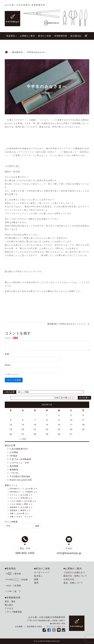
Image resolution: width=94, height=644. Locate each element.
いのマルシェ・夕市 (19, 463)
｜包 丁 (13, 591)
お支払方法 (69, 579)
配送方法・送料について (75, 576)
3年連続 (14, 456)
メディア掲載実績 (13, 612)
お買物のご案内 (27, 36)
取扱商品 (11, 36)
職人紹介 (9, 605)
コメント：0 (84, 324)
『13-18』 (15, 473)
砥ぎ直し (38, 576)
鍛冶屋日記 (76, 36)
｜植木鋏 (13, 574)
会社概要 (19, 627)
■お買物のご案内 (73, 568)
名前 (7, 354)
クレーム (13, 495)
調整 (36, 579)
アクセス (9, 608)
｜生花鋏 (13, 585)
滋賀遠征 (13, 507)
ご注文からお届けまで (74, 572)
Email (8, 365)
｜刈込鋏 (16, 580)
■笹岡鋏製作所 (13, 598)
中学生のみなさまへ (68, 324)
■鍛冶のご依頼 (42, 568)
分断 (12, 513)
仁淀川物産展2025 (19, 449)
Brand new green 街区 (21, 480)
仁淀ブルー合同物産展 (20, 459)
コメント (11, 338)
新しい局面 (24, 392)
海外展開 (14, 466)
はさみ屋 (29, 489)
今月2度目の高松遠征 (20, 476)
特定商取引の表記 (35, 627)
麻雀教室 (14, 470)
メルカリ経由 (15, 501)
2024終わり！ (16, 489)
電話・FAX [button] (25, 548)
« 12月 (23, 439)
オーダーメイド (42, 572)
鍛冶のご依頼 (45, 36)
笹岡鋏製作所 (61, 36)
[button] (37, 526)
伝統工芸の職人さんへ (65, 398)
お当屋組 (14, 452)
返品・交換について (73, 583)
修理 (36, 583)
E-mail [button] (69, 548)
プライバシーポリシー (56, 627)
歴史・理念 (10, 601)
